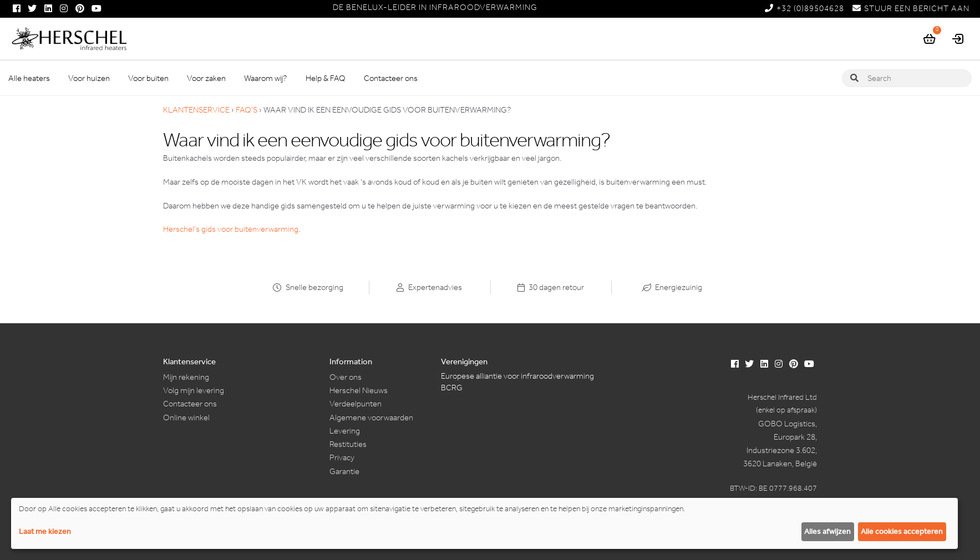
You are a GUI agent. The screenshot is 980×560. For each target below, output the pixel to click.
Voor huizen (89, 78)
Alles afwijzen (827, 531)
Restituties (348, 444)
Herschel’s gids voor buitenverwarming (231, 229)
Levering (345, 431)
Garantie (344, 471)
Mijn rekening (186, 377)
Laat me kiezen (45, 531)
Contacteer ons (391, 78)
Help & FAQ (326, 78)
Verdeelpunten (356, 404)
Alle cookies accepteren (902, 531)
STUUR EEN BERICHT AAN (911, 8)
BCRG (452, 388)
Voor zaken (206, 78)
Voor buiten (148, 78)
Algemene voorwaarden (371, 418)
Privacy (342, 457)
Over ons (346, 377)
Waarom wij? (266, 78)
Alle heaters (29, 78)
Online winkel (186, 418)
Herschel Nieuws (359, 390)
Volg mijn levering (194, 390)
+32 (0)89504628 (804, 8)
